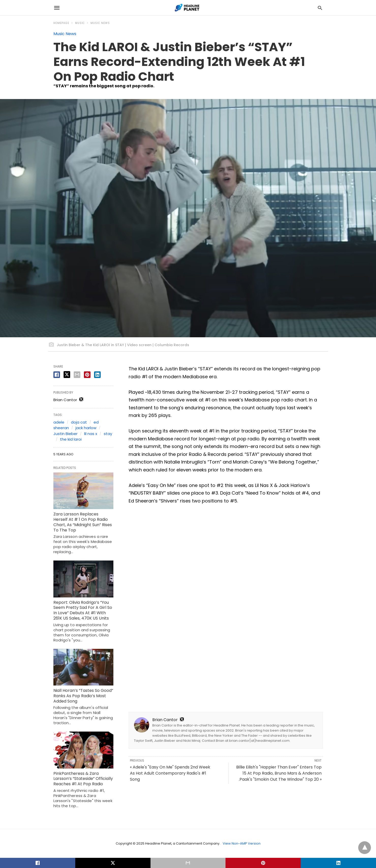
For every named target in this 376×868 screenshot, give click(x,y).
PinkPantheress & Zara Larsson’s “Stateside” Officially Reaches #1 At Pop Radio (83, 779)
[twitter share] (67, 375)
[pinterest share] (87, 375)
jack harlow (86, 428)
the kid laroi (71, 439)
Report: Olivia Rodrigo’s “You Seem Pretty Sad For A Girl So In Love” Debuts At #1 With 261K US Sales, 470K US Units (83, 610)
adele (59, 422)
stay (108, 434)
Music (80, 23)
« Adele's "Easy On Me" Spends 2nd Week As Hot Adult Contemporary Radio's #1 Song (170, 773)
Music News (100, 23)
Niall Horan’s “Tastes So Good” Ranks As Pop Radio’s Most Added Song (83, 696)
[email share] (77, 375)
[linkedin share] (97, 375)
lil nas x (91, 434)
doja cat (79, 422)
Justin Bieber (65, 434)
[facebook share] (57, 375)
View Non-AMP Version (242, 843)
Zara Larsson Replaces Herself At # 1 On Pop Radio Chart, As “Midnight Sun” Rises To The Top (83, 522)
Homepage (61, 23)
